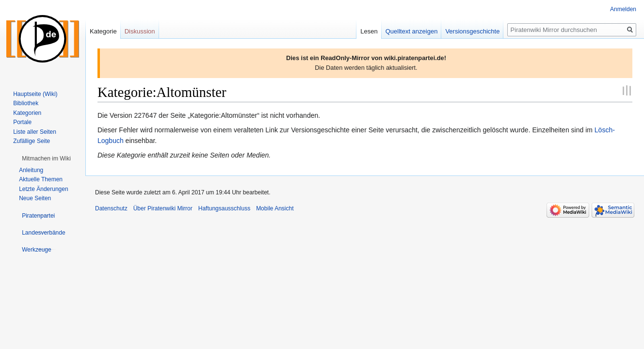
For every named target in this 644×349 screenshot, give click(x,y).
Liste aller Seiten (35, 132)
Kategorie (103, 31)
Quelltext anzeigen (412, 31)
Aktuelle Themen (41, 179)
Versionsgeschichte (472, 31)
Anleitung (31, 170)
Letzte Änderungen (43, 189)
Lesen (369, 31)
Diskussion (140, 31)
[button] (46, 159)
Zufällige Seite (32, 141)
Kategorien (27, 113)
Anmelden (623, 9)
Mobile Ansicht (275, 208)
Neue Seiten (35, 198)
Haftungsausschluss (224, 208)
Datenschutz (111, 208)
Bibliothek (26, 103)
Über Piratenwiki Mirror (163, 208)
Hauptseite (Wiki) (35, 94)
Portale (22, 122)
